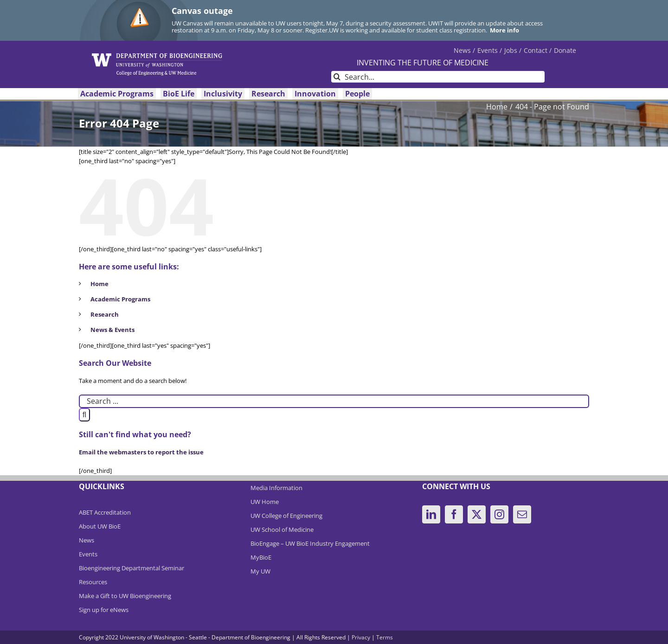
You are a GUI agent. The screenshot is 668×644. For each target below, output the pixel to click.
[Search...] (438, 77)
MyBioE (261, 557)
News (87, 540)
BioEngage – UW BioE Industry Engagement (310, 543)
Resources (93, 582)
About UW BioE (100, 526)
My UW (260, 571)
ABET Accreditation (105, 512)
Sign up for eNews (104, 610)
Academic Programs (120, 299)
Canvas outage (202, 11)
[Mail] (522, 514)
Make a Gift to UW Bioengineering (125, 596)
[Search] (337, 77)
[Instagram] (499, 514)
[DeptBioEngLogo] (157, 56)
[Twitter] (477, 514)
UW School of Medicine (282, 529)
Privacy (361, 637)
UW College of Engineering (286, 516)
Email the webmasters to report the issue (141, 452)
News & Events (112, 330)
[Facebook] (454, 514)
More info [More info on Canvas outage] (504, 30)
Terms (385, 637)
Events (88, 554)
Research (105, 314)
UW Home (265, 502)
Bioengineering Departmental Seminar (132, 568)
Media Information (276, 488)
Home (100, 284)
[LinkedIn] (431, 514)
